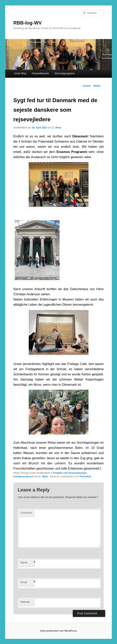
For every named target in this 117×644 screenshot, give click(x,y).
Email (28, 582)
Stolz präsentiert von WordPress (58, 631)
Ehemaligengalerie (64, 73)
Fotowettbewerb (40, 73)
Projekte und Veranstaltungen (70, 473)
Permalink (85, 477)
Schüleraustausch (24, 477)
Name (28, 563)
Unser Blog (20, 73)
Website (25, 602)
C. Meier (57, 128)
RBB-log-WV (28, 23)
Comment (26, 513)
